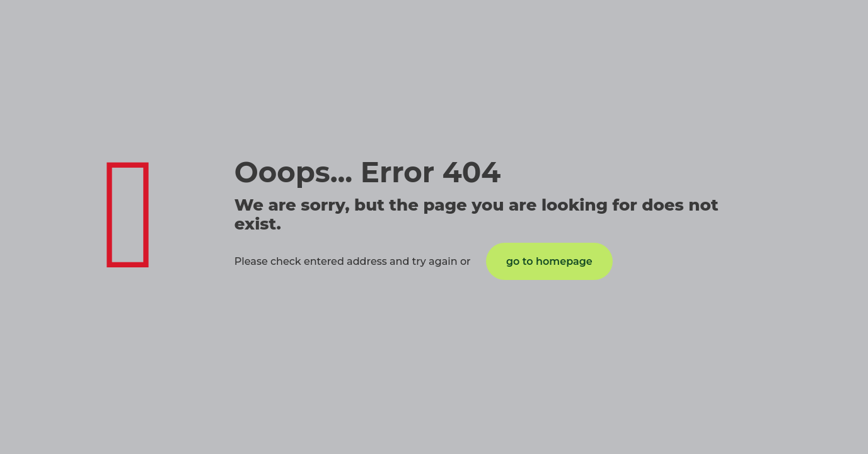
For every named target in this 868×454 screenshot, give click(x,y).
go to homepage (549, 261)
